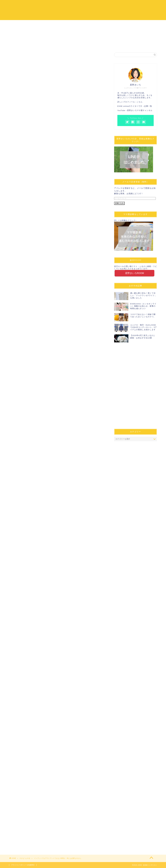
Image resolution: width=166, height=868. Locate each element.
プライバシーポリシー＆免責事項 (23, 865)
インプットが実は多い (37, 282)
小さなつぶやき (15, 56)
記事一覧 (148, 106)
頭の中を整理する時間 (33, 275)
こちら (140, 102)
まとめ (26, 295)
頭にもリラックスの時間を (39, 285)
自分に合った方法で (36, 288)
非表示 (62, 266)
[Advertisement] (58, 103)
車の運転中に (33, 279)
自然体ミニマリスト (83, 10)
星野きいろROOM (135, 273)
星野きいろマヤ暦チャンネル (140, 110)
